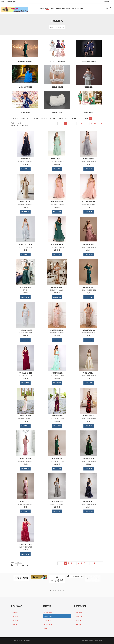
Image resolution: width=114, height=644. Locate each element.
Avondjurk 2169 (89, 459)
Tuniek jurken (89, 113)
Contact (15, 616)
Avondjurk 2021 (89, 287)
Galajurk (78, 620)
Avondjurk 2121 (25, 416)
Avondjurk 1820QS (57, 202)
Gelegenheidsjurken (89, 61)
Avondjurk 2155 (25, 459)
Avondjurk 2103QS (25, 373)
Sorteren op (34, 118)
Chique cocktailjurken (57, 61)
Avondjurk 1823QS (25, 245)
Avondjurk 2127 (57, 416)
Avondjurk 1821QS (89, 202)
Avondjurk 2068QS (89, 330)
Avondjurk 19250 (25, 287)
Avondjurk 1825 (89, 245)
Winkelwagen (11, 2)
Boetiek (15, 612)
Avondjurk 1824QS (57, 245)
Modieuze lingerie (57, 87)
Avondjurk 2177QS (25, 544)
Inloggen (15, 620)
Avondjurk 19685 (57, 287)
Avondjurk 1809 (25, 202)
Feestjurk (79, 624)
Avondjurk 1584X (57, 159)
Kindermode (48, 624)
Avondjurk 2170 (25, 502)
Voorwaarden (99, 641)
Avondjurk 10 (25, 159)
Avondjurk (79, 612)
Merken (15, 624)
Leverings (91, 641)
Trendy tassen (57, 113)
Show (13, 126)
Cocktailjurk (80, 616)
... (78, 124)
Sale (46, 629)
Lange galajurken (25, 87)
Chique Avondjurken (25, 61)
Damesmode (48, 616)
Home (3, 2)
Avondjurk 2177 (89, 502)
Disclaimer (85, 641)
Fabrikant (60, 118)
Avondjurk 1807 (89, 159)
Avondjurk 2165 (57, 459)
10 (95, 124)
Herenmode (48, 620)
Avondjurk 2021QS (25, 330)
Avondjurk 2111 (89, 373)
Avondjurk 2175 (57, 502)
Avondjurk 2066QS (57, 330)
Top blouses (25, 113)
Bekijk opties (25, 169)
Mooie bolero (89, 87)
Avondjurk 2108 (57, 373)
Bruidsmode (48, 612)
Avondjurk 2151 (89, 416)
